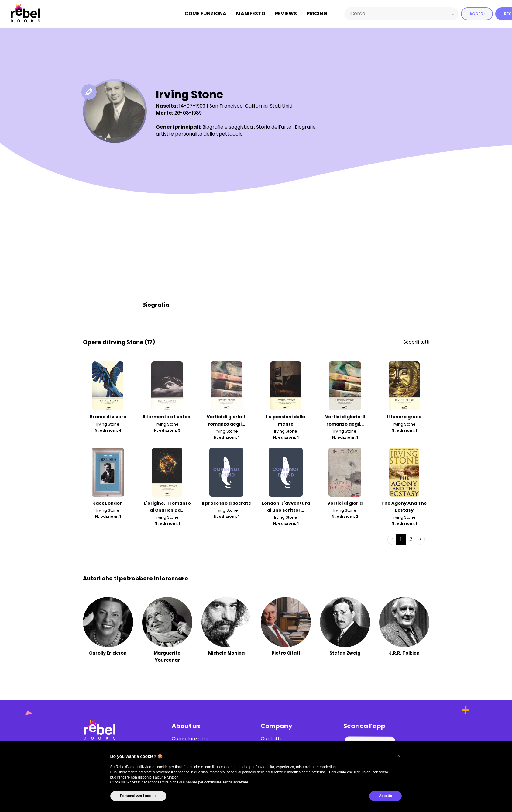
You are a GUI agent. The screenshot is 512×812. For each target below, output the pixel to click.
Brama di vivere (108, 417)
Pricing (317, 14)
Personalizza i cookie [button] (138, 796)
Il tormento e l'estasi (167, 417)
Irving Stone (108, 424)
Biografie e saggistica (228, 127)
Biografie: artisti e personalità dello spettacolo (236, 130)
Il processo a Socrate (227, 503)
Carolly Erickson (108, 653)
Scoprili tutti (416, 342)
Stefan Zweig (345, 653)
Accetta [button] (385, 796)
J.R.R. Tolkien (404, 653)
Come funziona (205, 14)
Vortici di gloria (345, 503)
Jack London (108, 503)
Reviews (286, 14)
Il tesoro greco (404, 417)
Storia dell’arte (274, 127)
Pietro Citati (286, 653)
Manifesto (251, 14)
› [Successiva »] (420, 539)
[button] (399, 756)
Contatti (271, 738)
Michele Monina (226, 653)
